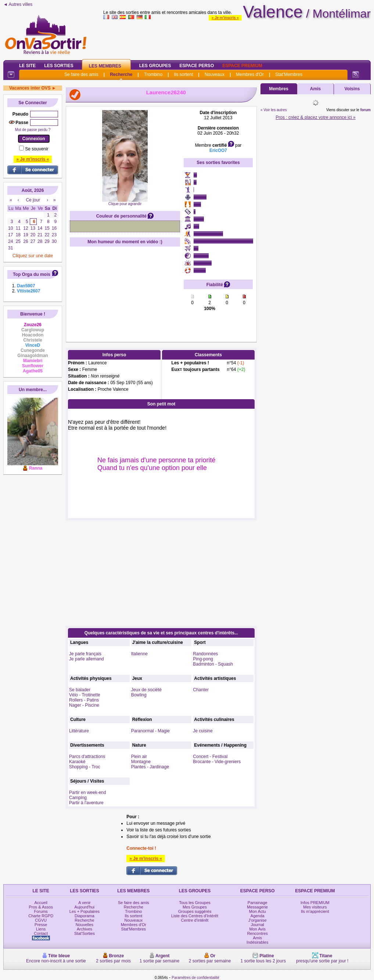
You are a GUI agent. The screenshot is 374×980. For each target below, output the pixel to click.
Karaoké (77, 762)
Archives (84, 929)
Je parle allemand (87, 659)
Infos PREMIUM (315, 903)
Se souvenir (37, 149)
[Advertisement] (237, 38)
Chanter (201, 690)
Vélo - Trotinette (85, 695)
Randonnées (205, 654)
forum (366, 110)
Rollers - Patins (84, 700)
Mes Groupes (195, 907)
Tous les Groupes (195, 903)
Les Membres (105, 66)
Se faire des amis (81, 74)
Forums (41, 911)
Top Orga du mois (32, 274)
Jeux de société (146, 690)
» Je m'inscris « (225, 18)
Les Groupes (155, 66)
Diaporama (84, 916)
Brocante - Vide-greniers (217, 762)
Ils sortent (183, 74)
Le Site (27, 66)
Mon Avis (258, 929)
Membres (279, 89)
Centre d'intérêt (195, 920)
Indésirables (257, 942)
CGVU (41, 920)
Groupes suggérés (195, 911)
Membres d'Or (250, 74)
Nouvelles (84, 925)
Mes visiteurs (315, 907)
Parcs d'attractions (87, 757)
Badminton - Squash (213, 664)
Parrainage (258, 903)
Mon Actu (258, 911)
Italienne (139, 654)
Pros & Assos (41, 907)
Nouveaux (215, 74)
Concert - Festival (210, 757)
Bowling (139, 695)
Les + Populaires (84, 911)
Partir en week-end (88, 793)
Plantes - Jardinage (150, 767)
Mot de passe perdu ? (33, 130)
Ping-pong (203, 659)
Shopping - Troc (85, 767)
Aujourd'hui (85, 907)
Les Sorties (59, 66)
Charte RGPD (41, 916)
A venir (84, 903)
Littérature (79, 731)
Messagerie (257, 907)
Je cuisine (203, 731)
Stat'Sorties (84, 933)
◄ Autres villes (18, 4)
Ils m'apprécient (315, 911)
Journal (258, 925)
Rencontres (258, 933)
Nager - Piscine (84, 705)
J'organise (258, 920)
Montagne (141, 762)
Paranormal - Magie (150, 731)
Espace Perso (197, 66)
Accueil (41, 903)
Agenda (258, 916)
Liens (41, 929)
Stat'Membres (289, 74)
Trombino (153, 74)
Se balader (80, 690)
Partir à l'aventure (86, 803)
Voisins (352, 89)
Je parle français (85, 654)
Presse (41, 925)
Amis (315, 89)
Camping (78, 798)
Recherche (121, 74)
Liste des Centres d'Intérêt (195, 916)
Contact (41, 933)
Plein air (139, 757)
